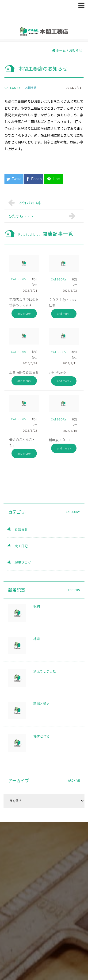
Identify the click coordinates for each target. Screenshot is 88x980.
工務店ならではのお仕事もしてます (24, 302)
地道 (37, 639)
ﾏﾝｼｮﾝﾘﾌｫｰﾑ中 (25, 203)
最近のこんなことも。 (22, 442)
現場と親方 (42, 704)
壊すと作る (42, 736)
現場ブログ (23, 562)
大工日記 (21, 546)
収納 (37, 606)
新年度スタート (60, 440)
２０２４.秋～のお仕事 (62, 302)
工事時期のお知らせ (24, 372)
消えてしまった (45, 671)
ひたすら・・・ (43, 216)
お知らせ (31, 88)
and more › (24, 313)
